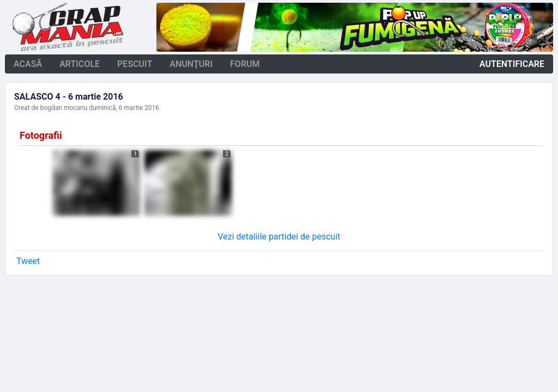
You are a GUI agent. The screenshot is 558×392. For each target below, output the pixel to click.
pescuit (135, 64)
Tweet (28, 261)
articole (80, 64)
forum (245, 64)
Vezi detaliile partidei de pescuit (279, 237)
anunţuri (191, 64)
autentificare (512, 64)
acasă (28, 64)
